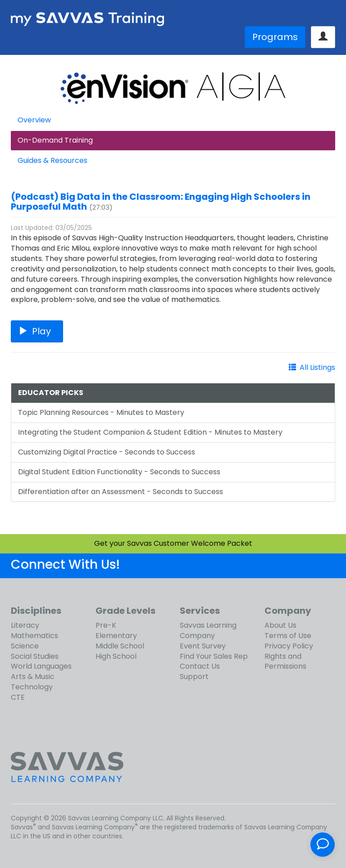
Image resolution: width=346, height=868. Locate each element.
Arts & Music (33, 677)
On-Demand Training (55, 140)
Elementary (116, 636)
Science (25, 646)
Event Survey (203, 646)
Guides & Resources (52, 160)
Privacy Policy (289, 646)
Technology (32, 687)
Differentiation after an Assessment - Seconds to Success (121, 492)
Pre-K (106, 625)
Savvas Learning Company (208, 630)
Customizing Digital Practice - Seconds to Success (107, 452)
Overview (34, 120)
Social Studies (35, 656)
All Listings (317, 367)
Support (194, 677)
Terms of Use (288, 636)
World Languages (41, 666)
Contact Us (200, 666)
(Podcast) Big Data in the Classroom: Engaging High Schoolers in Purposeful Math (161, 202)
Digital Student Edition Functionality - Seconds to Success (119, 472)
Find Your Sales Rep (214, 656)
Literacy (25, 625)
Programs (275, 37)
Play (37, 331)
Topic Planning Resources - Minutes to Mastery (101, 412)
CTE (18, 697)
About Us (280, 625)
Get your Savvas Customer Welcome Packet (173, 543)
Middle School (120, 646)
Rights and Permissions (285, 661)
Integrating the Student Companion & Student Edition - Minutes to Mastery (150, 432)
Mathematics (34, 636)
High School (116, 656)
